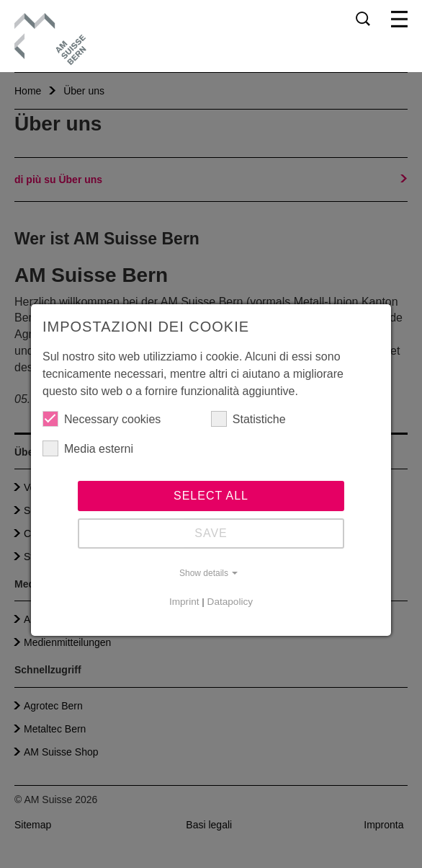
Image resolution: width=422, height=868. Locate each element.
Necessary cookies (102, 419)
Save (211, 533)
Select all (211, 496)
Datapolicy (230, 602)
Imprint (184, 602)
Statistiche (248, 419)
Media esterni (88, 448)
